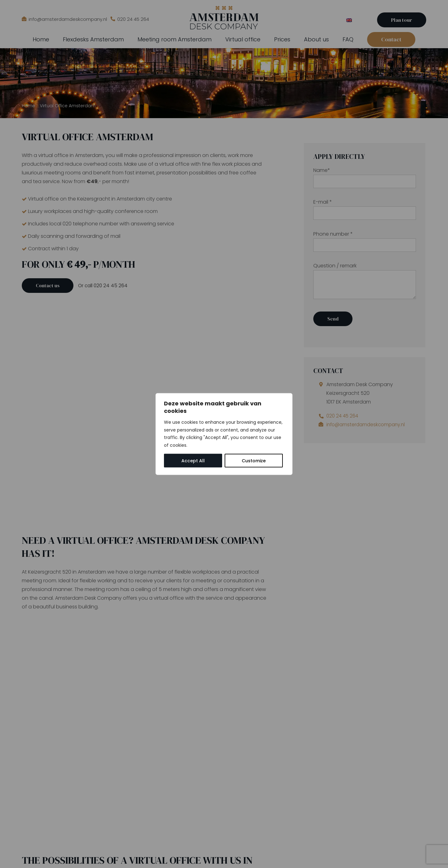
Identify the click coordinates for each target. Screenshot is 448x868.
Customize (254, 461)
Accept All (193, 461)
